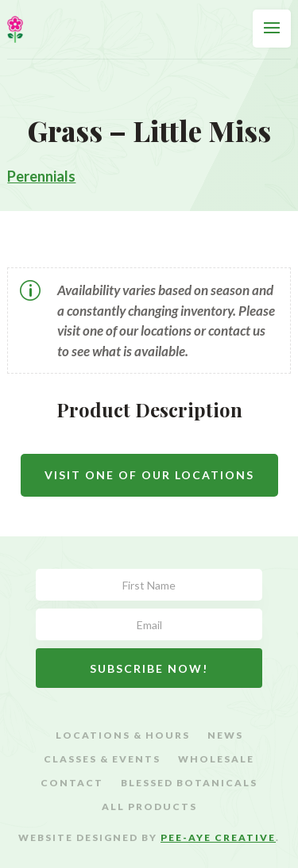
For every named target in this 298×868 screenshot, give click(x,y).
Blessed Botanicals (189, 783)
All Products (149, 807)
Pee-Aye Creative (218, 837)
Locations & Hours (123, 735)
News (225, 735)
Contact (72, 783)
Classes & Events (102, 759)
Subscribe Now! (149, 668)
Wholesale (216, 759)
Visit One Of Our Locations (149, 475)
